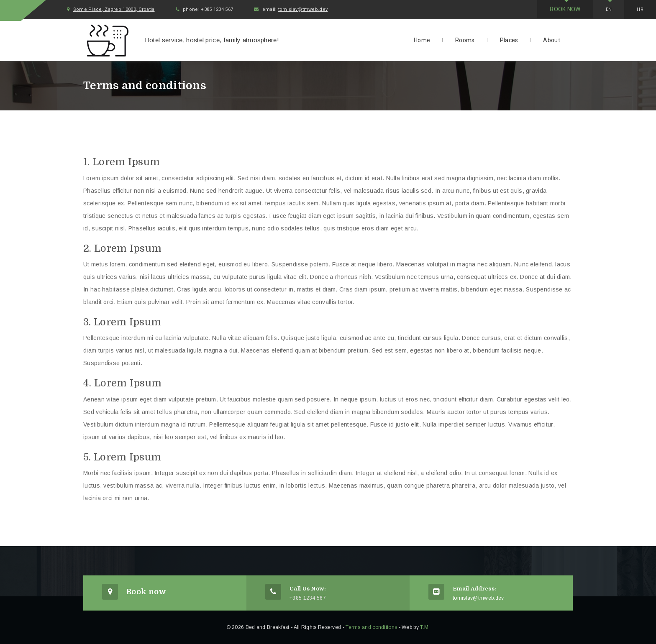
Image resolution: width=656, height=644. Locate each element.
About (552, 40)
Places (509, 40)
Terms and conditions (371, 627)
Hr (640, 9)
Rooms (465, 40)
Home (422, 40)
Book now (565, 9)
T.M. (425, 627)
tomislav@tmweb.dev (303, 9)
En (609, 9)
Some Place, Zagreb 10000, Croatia (114, 9)
